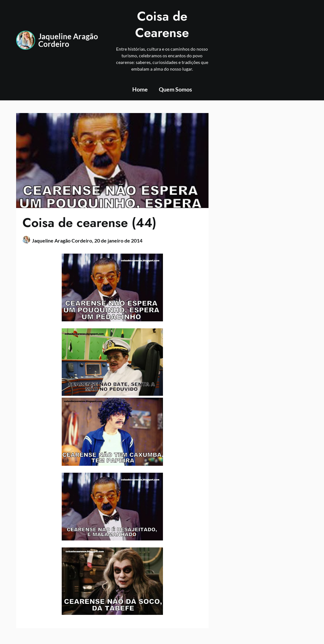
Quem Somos (175, 89)
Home (140, 89)
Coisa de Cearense (162, 24)
